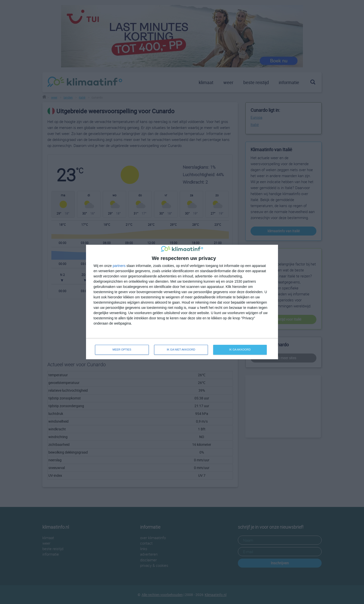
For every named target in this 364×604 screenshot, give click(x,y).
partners (119, 266)
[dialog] (182, 302)
